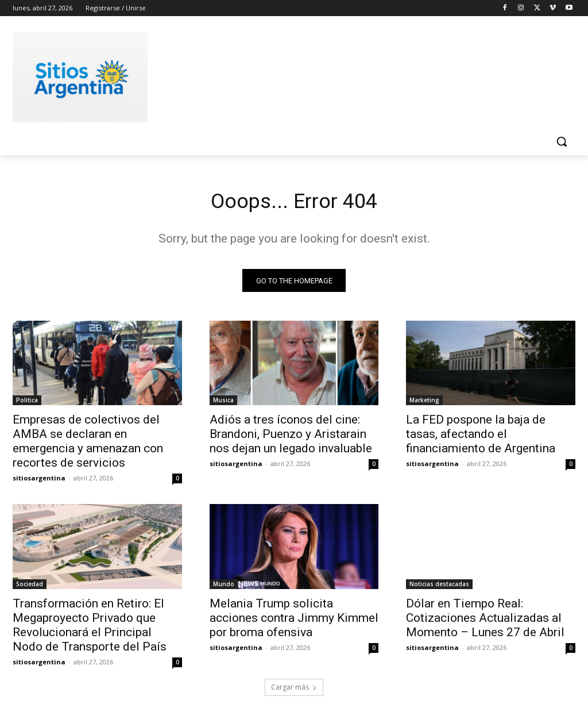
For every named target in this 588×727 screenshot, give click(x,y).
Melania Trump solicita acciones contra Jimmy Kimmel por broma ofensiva (294, 621)
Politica (27, 403)
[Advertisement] (282, 75)
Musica (223, 403)
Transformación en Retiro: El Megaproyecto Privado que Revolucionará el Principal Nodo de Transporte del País (90, 628)
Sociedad (30, 587)
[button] (562, 141)
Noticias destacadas (439, 587)
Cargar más (294, 691)
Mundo (224, 587)
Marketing (424, 403)
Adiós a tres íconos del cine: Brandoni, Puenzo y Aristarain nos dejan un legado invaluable (291, 437)
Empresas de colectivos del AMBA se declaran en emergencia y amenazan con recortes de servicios (88, 445)
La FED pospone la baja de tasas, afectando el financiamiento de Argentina (481, 437)
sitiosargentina (39, 481)
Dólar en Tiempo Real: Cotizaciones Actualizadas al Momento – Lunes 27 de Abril (485, 621)
